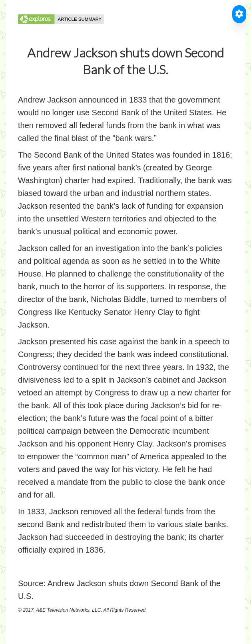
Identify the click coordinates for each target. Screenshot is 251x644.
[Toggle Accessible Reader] (239, 14)
